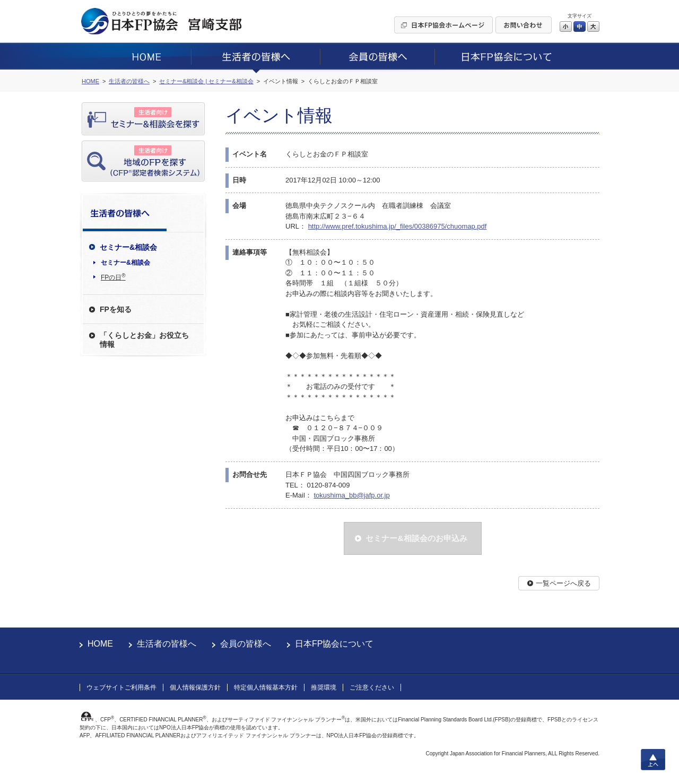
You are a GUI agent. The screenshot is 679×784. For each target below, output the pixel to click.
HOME (100, 644)
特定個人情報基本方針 (266, 687)
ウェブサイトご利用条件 (121, 687)
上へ (653, 760)
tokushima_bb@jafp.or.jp (351, 495)
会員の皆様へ (246, 644)
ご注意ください (372, 687)
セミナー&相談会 (125, 263)
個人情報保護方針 (195, 687)
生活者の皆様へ (167, 644)
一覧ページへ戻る (563, 583)
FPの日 (113, 277)
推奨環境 (324, 687)
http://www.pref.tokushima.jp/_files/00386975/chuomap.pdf (398, 226)
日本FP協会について (334, 644)
